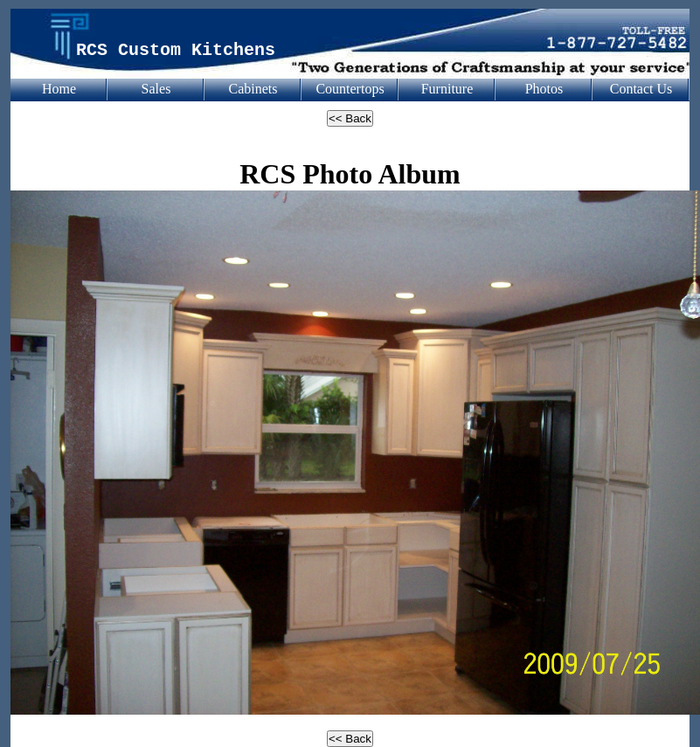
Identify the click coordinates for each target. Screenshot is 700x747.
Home (59, 89)
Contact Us (641, 89)
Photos (544, 89)
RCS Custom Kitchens (176, 50)
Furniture (447, 89)
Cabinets (253, 89)
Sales (156, 89)
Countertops (350, 89)
